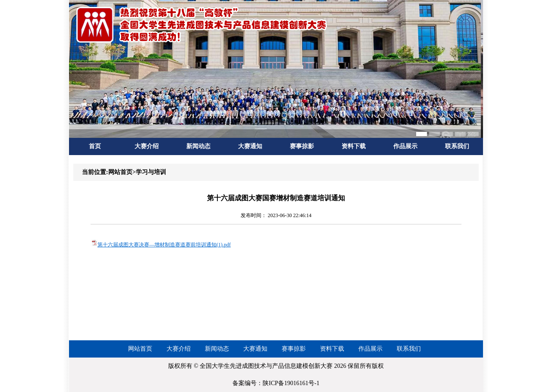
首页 (95, 146)
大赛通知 (250, 146)
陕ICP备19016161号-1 (291, 383)
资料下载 (354, 146)
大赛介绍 (147, 146)
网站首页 (140, 349)
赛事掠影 (302, 146)
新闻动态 (198, 146)
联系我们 (457, 146)
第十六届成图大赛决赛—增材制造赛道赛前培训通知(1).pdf (164, 245)
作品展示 (405, 146)
